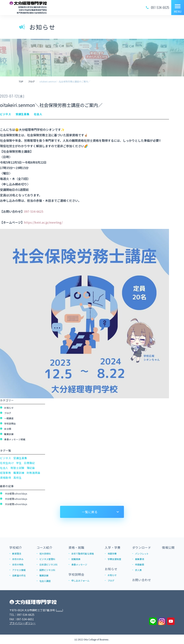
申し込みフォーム (80, 580)
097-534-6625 (34, 211)
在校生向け (7, 463)
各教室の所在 (19, 575)
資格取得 (6, 478)
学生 (19, 463)
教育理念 (17, 554)
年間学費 (112, 554)
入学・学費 (113, 547)
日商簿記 (29, 463)
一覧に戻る (90, 512)
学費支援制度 (114, 559)
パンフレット (142, 554)
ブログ (8, 413)
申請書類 (140, 564)
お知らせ (9, 408)
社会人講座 (45, 581)
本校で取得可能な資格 (83, 554)
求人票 (138, 570)
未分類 (8, 429)
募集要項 (140, 559)
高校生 (17, 478)
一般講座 (9, 418)
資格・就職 (76, 547)
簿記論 (31, 468)
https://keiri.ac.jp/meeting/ (43, 222)
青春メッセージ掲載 (15, 439)
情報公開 (168, 547)
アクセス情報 (19, 570)
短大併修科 (45, 554)
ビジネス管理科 (47, 559)
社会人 (4, 468)
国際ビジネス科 (47, 570)
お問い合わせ (142, 580)
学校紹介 (16, 547)
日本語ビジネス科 (48, 564)
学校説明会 (10, 423)
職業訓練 (9, 434)
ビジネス (6, 458)
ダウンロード (142, 547)
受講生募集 (20, 458)
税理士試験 (17, 468)
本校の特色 (18, 564)
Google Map (64, 610)
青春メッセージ (79, 564)
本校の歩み (18, 559)
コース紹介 (44, 547)
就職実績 (76, 559)
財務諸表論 (34, 473)
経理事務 (6, 473)
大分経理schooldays (16, 493)
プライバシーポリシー (23, 623)
